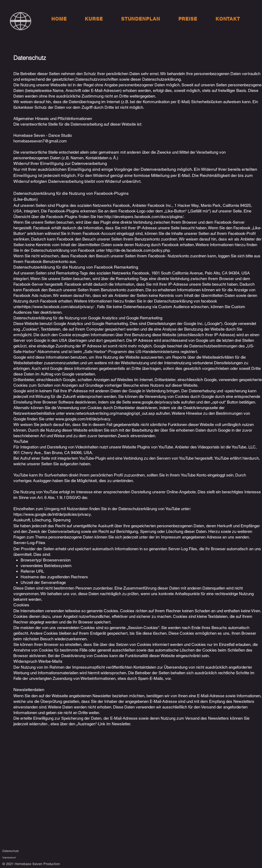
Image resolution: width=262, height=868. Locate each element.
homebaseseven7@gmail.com (40, 141)
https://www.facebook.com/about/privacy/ (58, 307)
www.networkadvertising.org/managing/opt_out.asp (110, 413)
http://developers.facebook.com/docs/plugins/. (145, 217)
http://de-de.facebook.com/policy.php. (138, 250)
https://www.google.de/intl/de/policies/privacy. (53, 514)
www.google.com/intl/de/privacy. (83, 419)
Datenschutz (11, 851)
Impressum (9, 857)
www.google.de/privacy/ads (156, 402)
